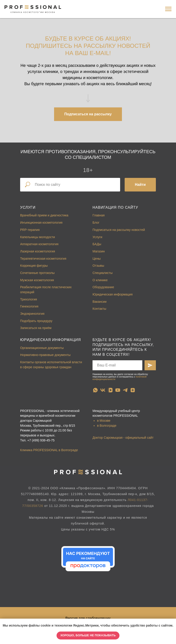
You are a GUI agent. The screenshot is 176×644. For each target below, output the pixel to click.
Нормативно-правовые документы (45, 355)
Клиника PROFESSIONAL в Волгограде (49, 450)
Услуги (28, 207)
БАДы (97, 244)
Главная (99, 215)
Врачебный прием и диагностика (44, 215)
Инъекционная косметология (41, 223)
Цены (97, 259)
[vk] (103, 390)
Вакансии (100, 302)
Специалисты (103, 273)
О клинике (100, 280)
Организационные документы (42, 348)
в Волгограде (107, 426)
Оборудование (103, 287)
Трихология (29, 299)
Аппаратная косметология (39, 244)
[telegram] (125, 390)
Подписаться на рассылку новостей (119, 230)
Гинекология (29, 306)
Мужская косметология (37, 280)
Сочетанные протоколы (37, 273)
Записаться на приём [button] (36, 328)
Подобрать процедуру (36, 321)
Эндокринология (32, 314)
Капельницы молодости (38, 237)
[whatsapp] (95, 390)
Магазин (99, 251)
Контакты (99, 309)
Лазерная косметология (38, 251)
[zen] (133, 390)
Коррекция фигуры (34, 266)
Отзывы (98, 266)
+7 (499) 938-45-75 (41, 440)
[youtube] (118, 390)
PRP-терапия (30, 230)
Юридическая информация (113, 294)
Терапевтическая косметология (43, 259)
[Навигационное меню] (168, 9)
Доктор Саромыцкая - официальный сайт (123, 438)
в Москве (104, 421)
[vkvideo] (110, 390)
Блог (96, 223)
